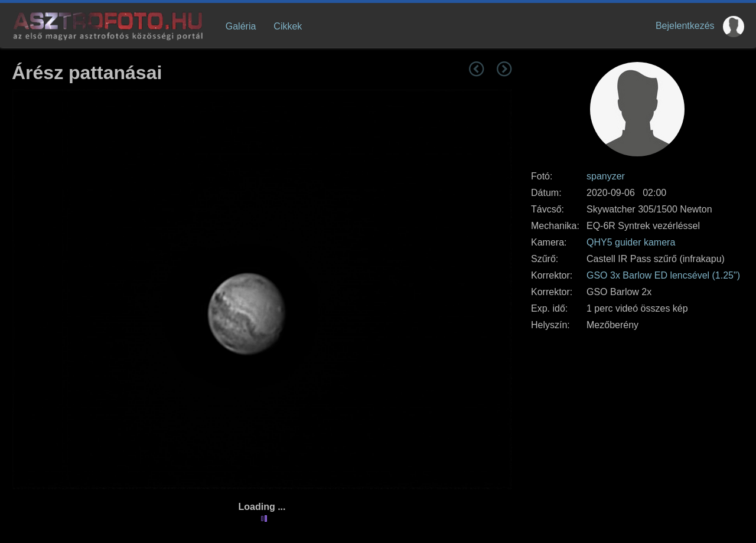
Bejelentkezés (685, 26)
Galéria (241, 26)
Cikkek (288, 26)
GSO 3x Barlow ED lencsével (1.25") (663, 275)
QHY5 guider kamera (631, 242)
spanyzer (606, 176)
